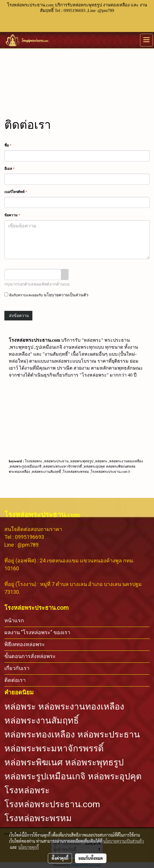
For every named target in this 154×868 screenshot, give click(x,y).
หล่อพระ (20, 707)
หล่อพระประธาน (109, 735)
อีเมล (9, 169)
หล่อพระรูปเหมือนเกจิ (45, 776)
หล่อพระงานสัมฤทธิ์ (42, 721)
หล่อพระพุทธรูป (94, 762)
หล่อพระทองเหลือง (40, 735)
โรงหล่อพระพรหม (38, 818)
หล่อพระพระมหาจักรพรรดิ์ (54, 748)
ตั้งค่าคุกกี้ (60, 858)
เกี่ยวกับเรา (17, 668)
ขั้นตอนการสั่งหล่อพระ (30, 656)
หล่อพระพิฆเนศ (34, 762)
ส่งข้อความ (18, 316)
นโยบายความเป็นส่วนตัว (66, 295)
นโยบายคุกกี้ (29, 847)
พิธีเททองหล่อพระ (25, 644)
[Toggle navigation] (146, 40)
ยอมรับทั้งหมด (91, 858)
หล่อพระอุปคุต (115, 776)
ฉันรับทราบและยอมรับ (46, 295)
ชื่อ (8, 145)
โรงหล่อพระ (27, 790)
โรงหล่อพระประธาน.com (52, 804)
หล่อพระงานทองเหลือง (81, 707)
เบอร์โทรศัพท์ (16, 192)
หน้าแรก (14, 620)
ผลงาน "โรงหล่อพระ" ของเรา (37, 632)
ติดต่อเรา (15, 680)
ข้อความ (12, 215)
